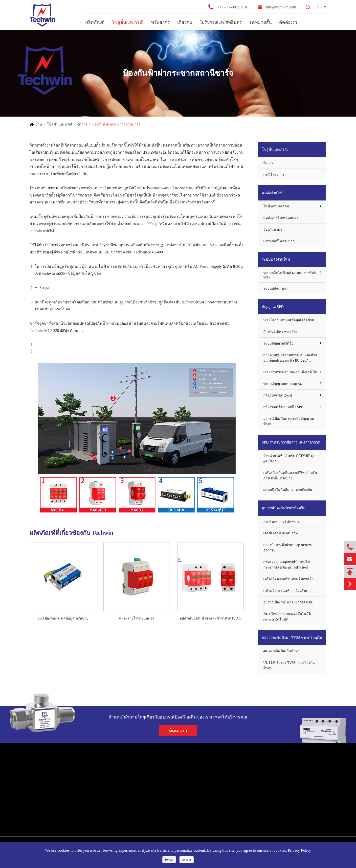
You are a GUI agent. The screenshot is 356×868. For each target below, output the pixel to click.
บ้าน (39, 124)
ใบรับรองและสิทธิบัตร (221, 22)
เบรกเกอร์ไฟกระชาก (279, 241)
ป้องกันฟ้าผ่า (273, 230)
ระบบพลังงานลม (276, 288)
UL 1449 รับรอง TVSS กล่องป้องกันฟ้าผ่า (289, 665)
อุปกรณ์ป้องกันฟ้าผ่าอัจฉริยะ (285, 508)
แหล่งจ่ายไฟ (272, 193)
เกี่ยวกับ (185, 22)
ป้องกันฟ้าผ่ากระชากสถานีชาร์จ (116, 124)
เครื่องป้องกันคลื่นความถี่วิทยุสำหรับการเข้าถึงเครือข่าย (290, 476)
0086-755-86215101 (228, 7)
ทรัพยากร (160, 22)
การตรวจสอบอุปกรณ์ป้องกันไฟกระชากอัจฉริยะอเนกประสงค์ (287, 565)
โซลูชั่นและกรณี (128, 22)
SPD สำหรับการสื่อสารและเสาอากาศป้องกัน (291, 445)
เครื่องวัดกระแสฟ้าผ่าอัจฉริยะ (286, 591)
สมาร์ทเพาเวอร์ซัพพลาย (281, 522)
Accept (187, 859)
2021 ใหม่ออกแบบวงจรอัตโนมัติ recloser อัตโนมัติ (287, 617)
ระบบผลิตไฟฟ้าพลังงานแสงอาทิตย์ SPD (289, 275)
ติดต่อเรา (288, 22)
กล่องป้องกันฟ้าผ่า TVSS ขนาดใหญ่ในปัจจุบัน (292, 640)
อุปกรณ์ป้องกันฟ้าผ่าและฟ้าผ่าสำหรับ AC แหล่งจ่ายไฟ (210, 619)
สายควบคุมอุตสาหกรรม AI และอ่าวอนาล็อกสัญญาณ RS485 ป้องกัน (290, 358)
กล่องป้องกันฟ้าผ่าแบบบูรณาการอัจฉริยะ (288, 548)
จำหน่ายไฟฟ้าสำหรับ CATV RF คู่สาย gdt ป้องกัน (291, 459)
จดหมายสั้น (260, 22)
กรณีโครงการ (274, 175)
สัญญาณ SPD (273, 307)
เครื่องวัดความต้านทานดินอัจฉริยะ (289, 579)
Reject (169, 859)
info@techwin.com (277, 7)
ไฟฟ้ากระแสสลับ (276, 206)
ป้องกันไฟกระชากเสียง (280, 332)
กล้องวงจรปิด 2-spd (278, 395)
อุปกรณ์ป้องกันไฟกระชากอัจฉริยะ (289, 602)
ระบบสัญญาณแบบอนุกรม (283, 384)
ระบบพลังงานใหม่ (276, 259)
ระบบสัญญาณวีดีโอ (278, 343)
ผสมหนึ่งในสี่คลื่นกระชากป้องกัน (288, 490)
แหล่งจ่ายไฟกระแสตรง (137, 618)
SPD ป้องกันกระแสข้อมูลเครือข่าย (63, 618)
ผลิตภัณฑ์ (95, 22)
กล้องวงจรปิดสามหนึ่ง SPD (283, 407)
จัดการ (82, 124)
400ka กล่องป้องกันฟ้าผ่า (281, 651)
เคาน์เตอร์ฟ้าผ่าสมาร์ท (280, 533)
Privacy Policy (299, 850)
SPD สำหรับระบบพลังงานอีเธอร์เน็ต (290, 372)
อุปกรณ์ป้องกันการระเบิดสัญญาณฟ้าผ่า (289, 421)
